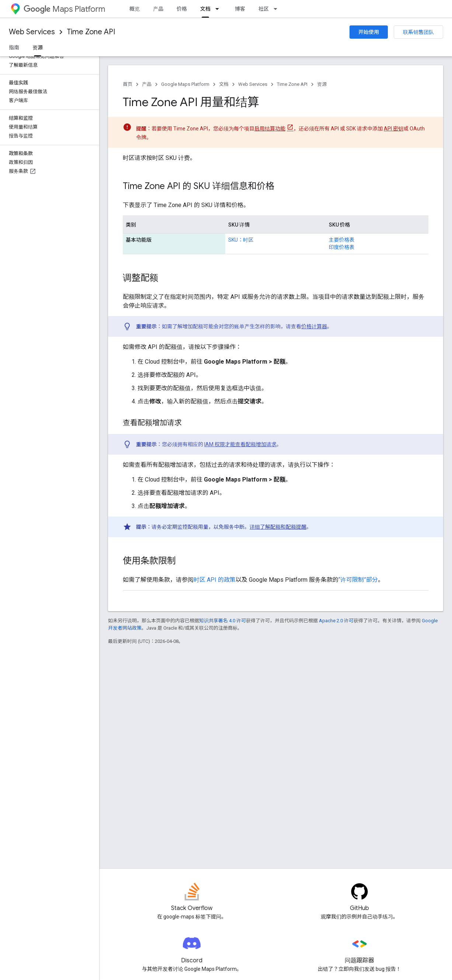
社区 (264, 9)
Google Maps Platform (185, 84)
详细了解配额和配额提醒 (278, 527)
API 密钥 (394, 129)
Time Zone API (91, 32)
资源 (322, 84)
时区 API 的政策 (215, 580)
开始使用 (369, 32)
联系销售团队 (418, 32)
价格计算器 (314, 326)
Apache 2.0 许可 (336, 621)
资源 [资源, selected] (38, 48)
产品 (158, 9)
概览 (135, 9)
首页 (128, 84)
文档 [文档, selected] (205, 9)
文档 (224, 84)
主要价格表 (342, 240)
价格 (182, 9)
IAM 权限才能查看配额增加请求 (240, 444)
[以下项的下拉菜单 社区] (278, 9)
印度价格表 (342, 247)
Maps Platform (64, 9)
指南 (14, 48)
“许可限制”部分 (358, 580)
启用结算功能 (270, 129)
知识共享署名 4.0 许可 (222, 621)
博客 (240, 9)
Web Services (32, 32)
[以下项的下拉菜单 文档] (219, 9)
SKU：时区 (241, 240)
